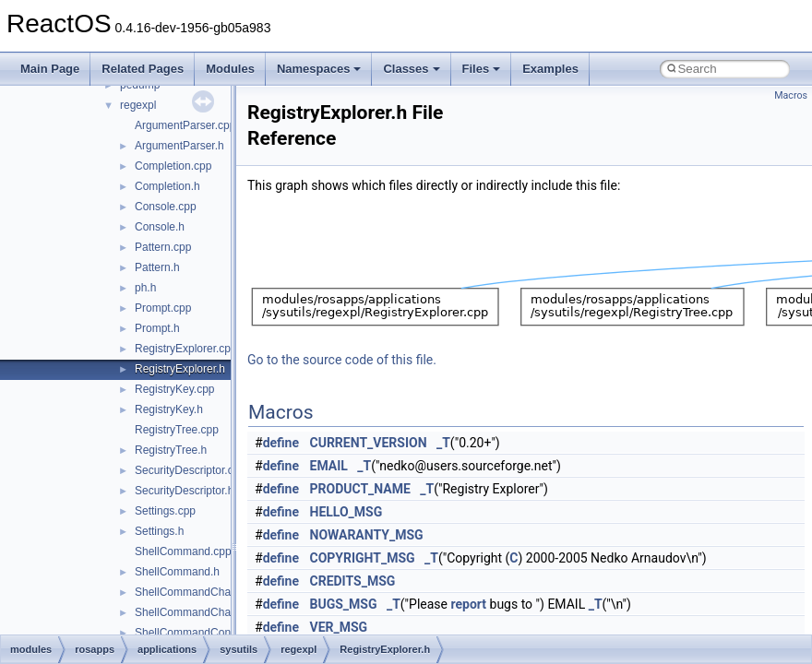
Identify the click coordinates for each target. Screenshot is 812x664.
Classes (411, 69)
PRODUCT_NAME (360, 489)
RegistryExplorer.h (180, 369)
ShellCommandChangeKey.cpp (212, 592)
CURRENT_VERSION (369, 443)
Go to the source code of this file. (342, 360)
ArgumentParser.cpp (185, 125)
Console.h (160, 227)
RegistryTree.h (171, 450)
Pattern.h (157, 267)
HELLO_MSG (346, 512)
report (469, 604)
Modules (230, 69)
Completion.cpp (173, 166)
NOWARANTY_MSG (367, 535)
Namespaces (319, 69)
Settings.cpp (165, 511)
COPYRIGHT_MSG (363, 558)
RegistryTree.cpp (177, 430)
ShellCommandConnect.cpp (203, 633)
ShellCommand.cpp (183, 551)
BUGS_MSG (344, 604)
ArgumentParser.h (179, 146)
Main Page (50, 69)
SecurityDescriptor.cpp (190, 470)
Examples (550, 69)
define (281, 443)
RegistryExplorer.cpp (186, 349)
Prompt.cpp (163, 308)
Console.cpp (166, 207)
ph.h (145, 288)
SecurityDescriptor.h (184, 491)
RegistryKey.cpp (174, 389)
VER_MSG (339, 627)
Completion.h (167, 186)
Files (482, 69)
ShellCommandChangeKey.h (206, 612)
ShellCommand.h (177, 572)
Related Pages (143, 69)
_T (443, 443)
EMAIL (329, 466)
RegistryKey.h (169, 409)
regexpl (138, 105)
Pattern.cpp (163, 247)
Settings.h (159, 531)
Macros (791, 95)
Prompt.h (157, 328)
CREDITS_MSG (353, 581)
